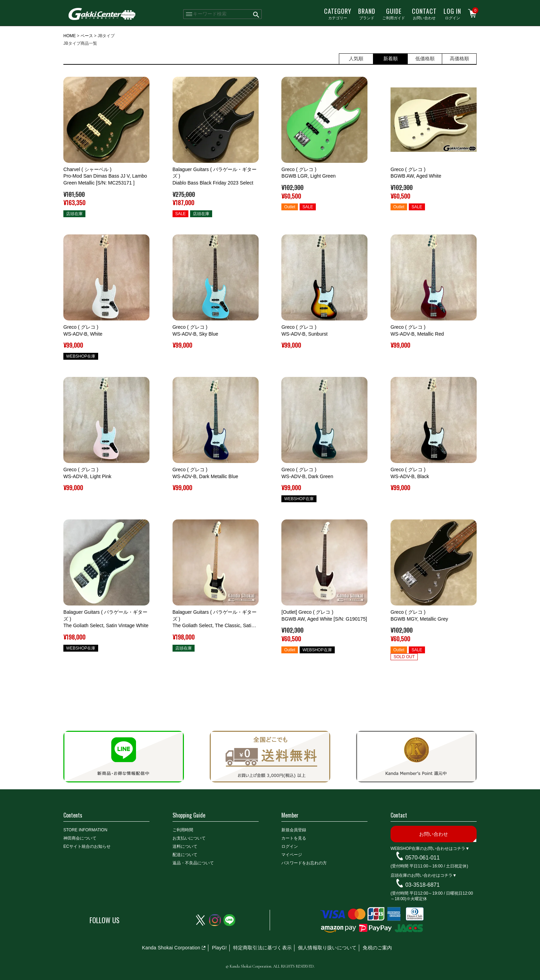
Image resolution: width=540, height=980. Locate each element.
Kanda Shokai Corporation (171, 948)
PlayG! (219, 948)
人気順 (356, 59)
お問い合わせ (424, 13)
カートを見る (294, 838)
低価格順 (425, 59)
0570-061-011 (423, 858)
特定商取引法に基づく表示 (262, 948)
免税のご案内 (377, 948)
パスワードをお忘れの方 (304, 863)
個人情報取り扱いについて (327, 948)
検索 (256, 14)
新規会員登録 (294, 830)
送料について (185, 846)
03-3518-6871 (423, 885)
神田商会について (80, 838)
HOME (70, 36)
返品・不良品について (193, 863)
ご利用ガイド (394, 13)
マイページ (292, 855)
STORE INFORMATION (85, 830)
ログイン (452, 13)
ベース (87, 36)
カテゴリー (338, 13)
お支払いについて (189, 838)
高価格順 (459, 59)
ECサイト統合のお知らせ (87, 846)
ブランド (367, 13)
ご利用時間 (183, 830)
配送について (185, 855)
